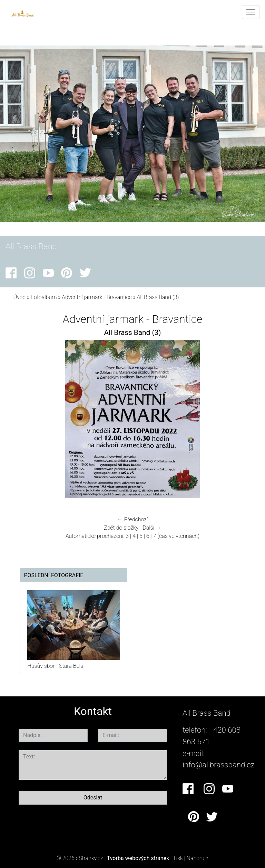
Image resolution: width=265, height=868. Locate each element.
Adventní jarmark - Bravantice (97, 297)
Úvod (19, 297)
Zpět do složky (121, 528)
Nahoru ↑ (198, 858)
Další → (152, 528)
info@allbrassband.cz (219, 765)
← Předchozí (132, 519)
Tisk (178, 858)
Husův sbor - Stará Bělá (55, 666)
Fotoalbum (44, 297)
